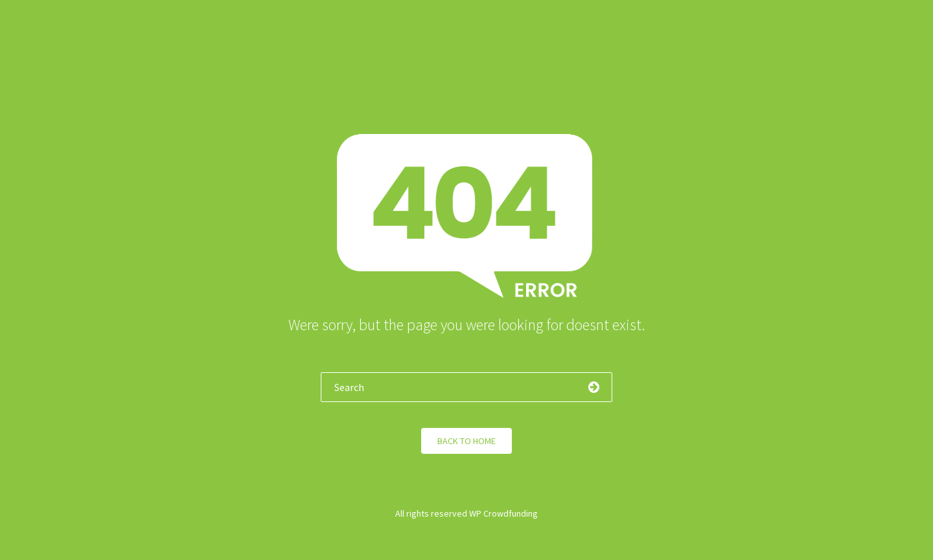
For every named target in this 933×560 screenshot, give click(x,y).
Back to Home (466, 441)
